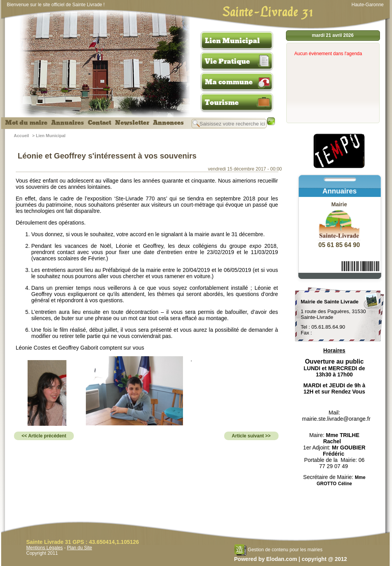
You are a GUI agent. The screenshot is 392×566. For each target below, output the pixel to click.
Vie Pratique (227, 61)
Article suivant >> (251, 436)
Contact (99, 123)
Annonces (168, 123)
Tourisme (222, 103)
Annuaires (68, 123)
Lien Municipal (232, 41)
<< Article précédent (44, 436)
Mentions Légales (45, 548)
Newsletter (132, 123)
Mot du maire (26, 123)
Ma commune (229, 82)
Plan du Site (79, 548)
